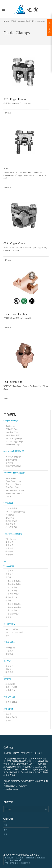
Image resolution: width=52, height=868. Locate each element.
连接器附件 (8, 709)
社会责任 (9, 858)
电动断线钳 (12, 611)
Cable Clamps (11, 478)
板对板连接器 (11, 521)
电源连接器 (10, 524)
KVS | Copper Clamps (15, 99)
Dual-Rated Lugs (12, 487)
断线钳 (8, 601)
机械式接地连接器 (13, 466)
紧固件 (8, 721)
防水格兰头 (10, 690)
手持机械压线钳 (14, 584)
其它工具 (9, 571)
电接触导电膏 (11, 717)
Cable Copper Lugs (13, 481)
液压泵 (8, 617)
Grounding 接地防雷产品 (14, 451)
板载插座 (9, 654)
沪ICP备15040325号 (13, 860)
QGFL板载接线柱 (13, 382)
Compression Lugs (11, 421)
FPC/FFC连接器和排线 (15, 512)
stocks (6, 561)
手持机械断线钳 (14, 607)
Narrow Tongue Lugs (14, 438)
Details (8, 113)
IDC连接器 (10, 518)
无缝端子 (9, 555)
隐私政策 (41, 858)
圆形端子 (9, 545)
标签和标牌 (10, 684)
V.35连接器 (10, 648)
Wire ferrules (11, 539)
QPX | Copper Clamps (15, 243)
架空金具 (9, 666)
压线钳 (8, 577)
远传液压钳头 (13, 594)
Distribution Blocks (13, 484)
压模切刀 (9, 574)
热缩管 (8, 714)
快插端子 (9, 552)
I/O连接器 (10, 515)
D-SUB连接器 (11, 509)
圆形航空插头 (9, 624)
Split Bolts (10, 497)
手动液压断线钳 (14, 604)
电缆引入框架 (11, 687)
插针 (7, 636)
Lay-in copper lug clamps (16, 314)
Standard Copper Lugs (14, 442)
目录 (5, 834)
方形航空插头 (9, 642)
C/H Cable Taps (12, 429)
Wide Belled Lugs (13, 445)
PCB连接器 (8, 503)
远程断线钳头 (13, 614)
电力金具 (7, 661)
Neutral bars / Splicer (14, 493)
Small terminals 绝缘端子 (14, 534)
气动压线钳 (12, 588)
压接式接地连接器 (13, 457)
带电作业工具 (11, 598)
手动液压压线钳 (14, 581)
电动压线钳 (12, 591)
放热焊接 (9, 463)
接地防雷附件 (11, 460)
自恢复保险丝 (11, 702)
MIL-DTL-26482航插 (14, 633)
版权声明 (20, 858)
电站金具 (9, 669)
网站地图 (30, 858)
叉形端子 (9, 542)
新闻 (5, 825)
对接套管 (9, 549)
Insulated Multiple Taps (15, 490)
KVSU (7, 169)
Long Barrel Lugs (12, 432)
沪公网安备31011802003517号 (18, 863)
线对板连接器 (11, 527)
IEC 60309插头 (12, 629)
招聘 (5, 830)
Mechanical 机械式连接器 (14, 473)
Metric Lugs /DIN (13, 435)
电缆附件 (7, 679)
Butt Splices (10, 426)
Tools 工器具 (9, 566)
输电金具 (9, 672)
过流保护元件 (9, 697)
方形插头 (9, 651)
